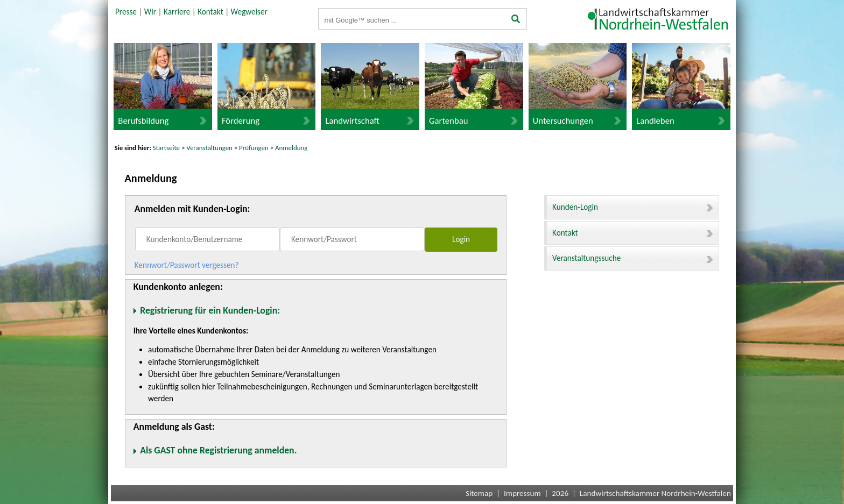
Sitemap (479, 493)
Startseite (166, 148)
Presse (126, 12)
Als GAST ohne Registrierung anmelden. (218, 450)
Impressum (522, 493)
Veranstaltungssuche (633, 258)
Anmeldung (291, 148)
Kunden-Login (633, 207)
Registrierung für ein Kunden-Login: (210, 310)
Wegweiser (249, 12)
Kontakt (210, 12)
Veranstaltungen (209, 148)
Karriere (177, 12)
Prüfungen (255, 148)
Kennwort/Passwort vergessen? (187, 265)
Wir (150, 12)
